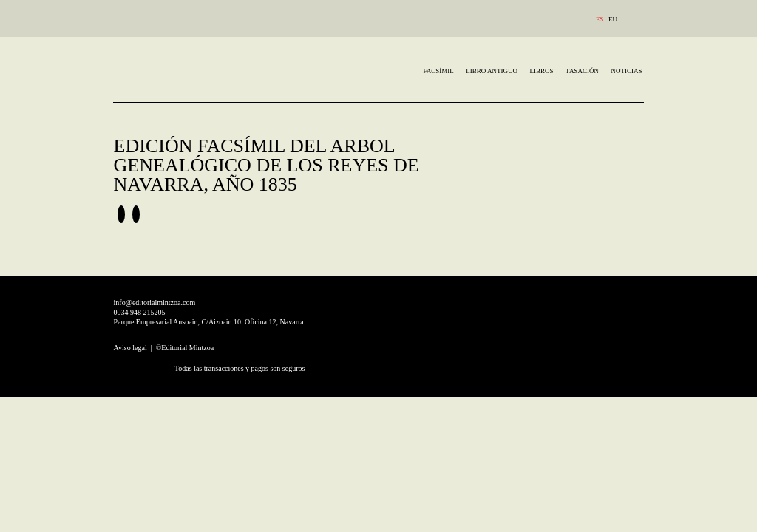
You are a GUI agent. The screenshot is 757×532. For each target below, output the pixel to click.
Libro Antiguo (492, 71)
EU (613, 19)
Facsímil (439, 71)
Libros (542, 71)
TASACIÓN (582, 71)
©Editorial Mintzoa (185, 348)
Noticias (626, 71)
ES (600, 19)
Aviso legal (132, 348)
